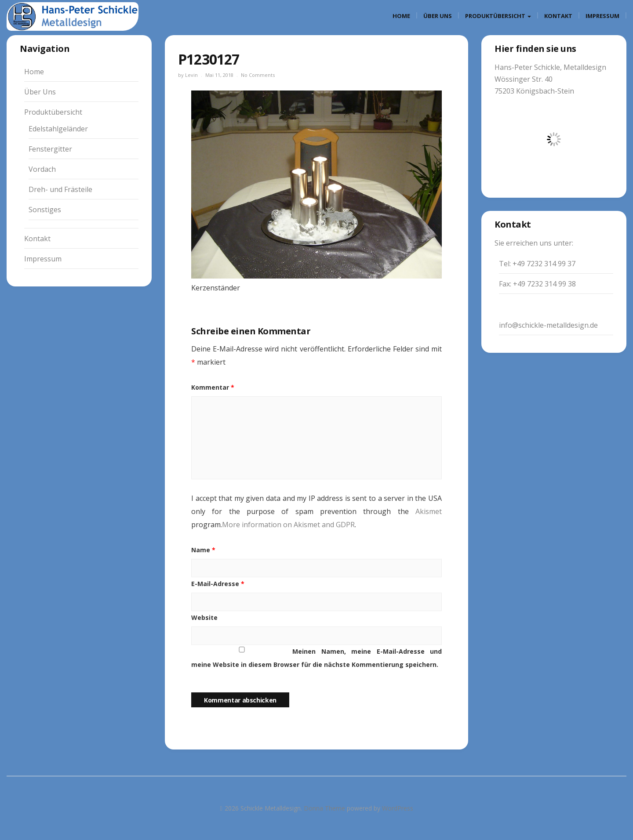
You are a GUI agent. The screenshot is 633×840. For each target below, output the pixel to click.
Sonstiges (45, 210)
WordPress (398, 808)
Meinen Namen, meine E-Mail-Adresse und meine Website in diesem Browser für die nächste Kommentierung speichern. (316, 658)
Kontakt (558, 16)
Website (204, 617)
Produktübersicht (498, 16)
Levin (191, 75)
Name (203, 550)
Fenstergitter (50, 149)
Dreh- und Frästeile (60, 189)
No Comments (258, 75)
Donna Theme (325, 808)
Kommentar (213, 387)
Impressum (602, 16)
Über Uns (438, 16)
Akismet (429, 511)
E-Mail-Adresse (218, 584)
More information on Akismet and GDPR (288, 525)
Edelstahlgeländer (58, 129)
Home (401, 16)
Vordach (42, 169)
